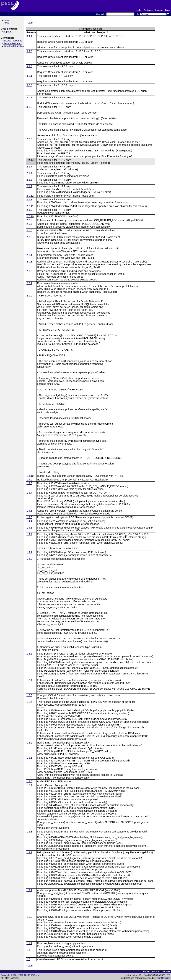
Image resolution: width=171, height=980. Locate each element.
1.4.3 (29, 528)
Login (138, 10)
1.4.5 (29, 517)
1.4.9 (29, 480)
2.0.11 (30, 206)
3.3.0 (29, 66)
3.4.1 (29, 36)
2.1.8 (31, 160)
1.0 (28, 959)
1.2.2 (29, 852)
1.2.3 (29, 832)
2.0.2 (29, 271)
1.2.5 (29, 702)
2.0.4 (29, 255)
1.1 (28, 950)
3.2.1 (29, 76)
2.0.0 (29, 296)
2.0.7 (29, 224)
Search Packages (13, 43)
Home (7, 20)
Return (30, 23)
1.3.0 (29, 781)
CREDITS (166, 972)
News (7, 23)
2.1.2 (29, 186)
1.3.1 (29, 758)
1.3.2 (29, 743)
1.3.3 (29, 695)
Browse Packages (13, 41)
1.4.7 (29, 493)
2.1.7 (29, 167)
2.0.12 (30, 196)
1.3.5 (29, 654)
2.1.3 (29, 180)
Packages (148, 10)
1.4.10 (30, 476)
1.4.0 (29, 559)
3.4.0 (29, 51)
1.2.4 (29, 785)
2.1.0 (29, 210)
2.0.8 (29, 220)
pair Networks (164, 978)
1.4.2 (29, 534)
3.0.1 (29, 98)
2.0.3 (29, 262)
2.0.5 (29, 237)
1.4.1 (29, 552)
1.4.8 (29, 483)
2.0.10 (30, 216)
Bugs (168, 10)
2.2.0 (29, 139)
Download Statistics (14, 46)
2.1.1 (29, 199)
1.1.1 (29, 943)
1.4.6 (29, 511)
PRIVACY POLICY (151, 972)
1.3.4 (29, 680)
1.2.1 (29, 890)
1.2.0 (29, 917)
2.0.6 (29, 230)
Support (159, 10)
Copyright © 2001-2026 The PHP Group (20, 975)
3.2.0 (29, 85)
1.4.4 (29, 521)
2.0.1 (29, 283)
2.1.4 (29, 173)
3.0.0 (29, 107)
